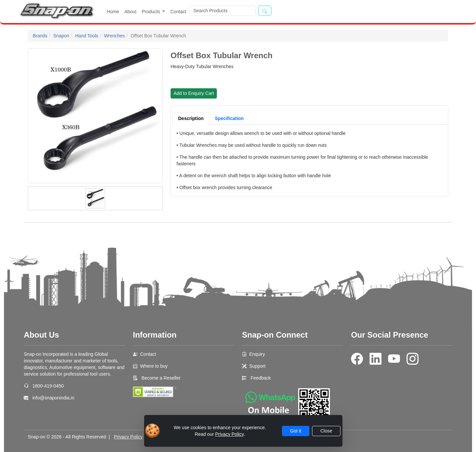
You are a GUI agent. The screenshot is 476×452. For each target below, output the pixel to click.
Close (326, 431)
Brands (40, 36)
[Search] (222, 11)
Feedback (261, 378)
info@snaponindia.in (53, 398)
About (130, 12)
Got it (296, 431)
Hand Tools (87, 36)
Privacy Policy (128, 437)
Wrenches (115, 36)
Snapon (61, 36)
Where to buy (154, 366)
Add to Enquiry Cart (194, 93)
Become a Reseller (160, 378)
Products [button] (152, 12)
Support (257, 366)
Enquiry (257, 354)
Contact (178, 12)
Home (113, 12)
